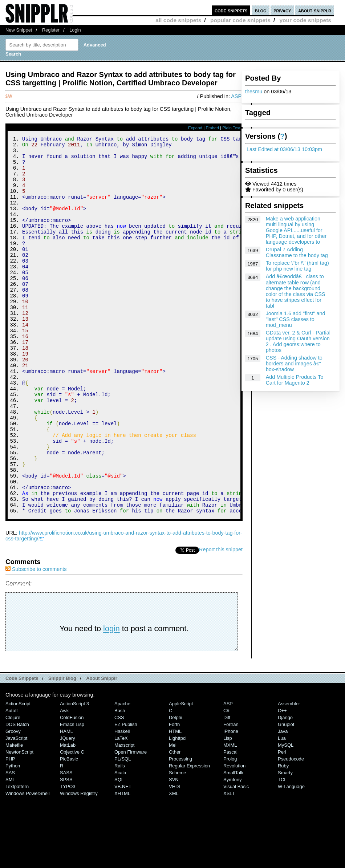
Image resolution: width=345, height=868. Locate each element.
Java (283, 802)
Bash (120, 781)
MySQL (286, 816)
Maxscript (124, 816)
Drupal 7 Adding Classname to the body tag (297, 252)
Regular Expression (189, 837)
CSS (119, 788)
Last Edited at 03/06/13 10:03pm (284, 149)
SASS (66, 843)
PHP (10, 830)
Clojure (13, 788)
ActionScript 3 (74, 774)
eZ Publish (126, 795)
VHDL (175, 857)
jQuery (68, 809)
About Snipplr (102, 749)
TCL (282, 850)
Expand (195, 128)
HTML (175, 802)
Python (13, 837)
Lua (282, 809)
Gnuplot (286, 795)
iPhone (231, 802)
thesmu (254, 92)
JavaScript (16, 809)
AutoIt (12, 781)
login (111, 699)
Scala (120, 843)
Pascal (230, 823)
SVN (174, 850)
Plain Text (231, 128)
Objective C (72, 823)
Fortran (231, 795)
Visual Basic (236, 857)
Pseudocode (291, 830)
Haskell (122, 802)
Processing (180, 830)
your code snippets (305, 20)
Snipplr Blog (62, 749)
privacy (282, 10)
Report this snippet (221, 620)
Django (285, 788)
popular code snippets (240, 20)
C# (226, 781)
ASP (236, 96)
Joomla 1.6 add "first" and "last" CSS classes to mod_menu (296, 319)
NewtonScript (19, 823)
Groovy (13, 802)
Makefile (14, 816)
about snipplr (315, 10)
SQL (119, 850)
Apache (122, 774)
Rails (120, 837)
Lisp (228, 809)
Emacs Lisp (72, 795)
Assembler (289, 774)
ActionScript (18, 774)
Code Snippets (22, 749)
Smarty (285, 843)
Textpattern (17, 857)
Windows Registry (79, 864)
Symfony (232, 850)
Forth (174, 795)
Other (175, 823)
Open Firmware (131, 823)
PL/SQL (123, 830)
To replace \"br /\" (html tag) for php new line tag (297, 266)
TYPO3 (68, 857)
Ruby (283, 837)
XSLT (229, 864)
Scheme (178, 843)
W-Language (291, 857)
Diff (227, 788)
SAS (10, 843)
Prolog (230, 830)
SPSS (66, 850)
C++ (282, 781)
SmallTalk (233, 843)
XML (174, 864)
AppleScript (181, 774)
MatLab (68, 816)
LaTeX (121, 809)
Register (51, 30)
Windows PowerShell (28, 864)
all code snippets (178, 20)
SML (10, 850)
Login (75, 30)
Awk (64, 781)
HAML (66, 802)
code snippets (231, 10)
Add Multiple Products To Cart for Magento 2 (295, 380)
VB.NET (123, 857)
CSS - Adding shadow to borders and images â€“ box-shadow (294, 364)
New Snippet (19, 30)
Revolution (234, 837)
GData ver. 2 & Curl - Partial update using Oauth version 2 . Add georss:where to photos (298, 341)
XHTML (122, 864)
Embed (212, 128)
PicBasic (69, 830)
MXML (230, 816)
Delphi (176, 788)
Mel (173, 816)
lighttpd (177, 809)
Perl (282, 823)
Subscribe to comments (36, 640)
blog (261, 10)
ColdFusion (72, 788)
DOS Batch (17, 795)
